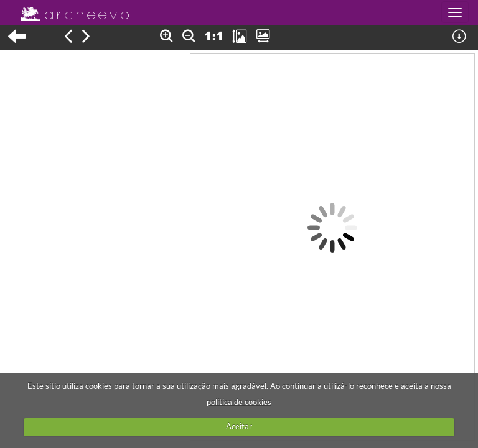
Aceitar (239, 426)
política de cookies (239, 402)
